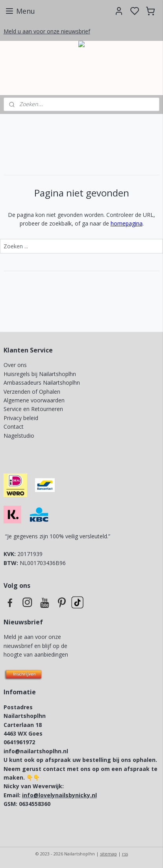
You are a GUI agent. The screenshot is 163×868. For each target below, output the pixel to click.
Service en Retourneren (33, 409)
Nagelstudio (19, 436)
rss (125, 854)
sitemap (108, 854)
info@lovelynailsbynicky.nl (59, 795)
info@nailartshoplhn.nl (36, 751)
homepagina (127, 223)
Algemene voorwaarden (34, 400)
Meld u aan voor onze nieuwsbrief (47, 31)
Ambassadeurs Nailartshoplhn (42, 383)
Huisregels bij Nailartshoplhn (40, 374)
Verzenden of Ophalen (32, 392)
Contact (14, 427)
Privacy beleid (22, 418)
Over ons (15, 365)
